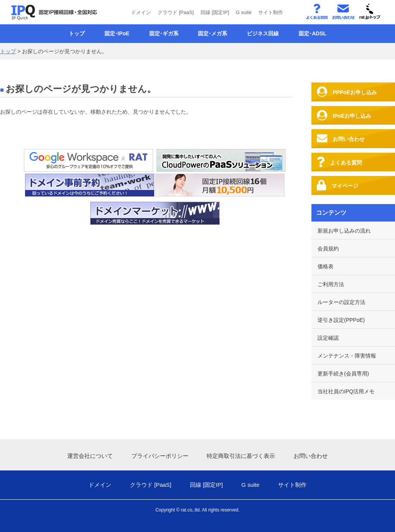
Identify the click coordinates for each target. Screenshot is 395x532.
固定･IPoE (117, 33)
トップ (77, 33)
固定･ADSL (312, 33)
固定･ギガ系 (164, 33)
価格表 (325, 266)
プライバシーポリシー (160, 456)
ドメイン (141, 12)
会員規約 (328, 249)
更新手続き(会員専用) (343, 374)
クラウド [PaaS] (176, 12)
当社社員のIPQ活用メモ (346, 391)
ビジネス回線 (263, 33)
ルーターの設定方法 (341, 302)
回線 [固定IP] (215, 12)
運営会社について (90, 456)
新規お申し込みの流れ (344, 231)
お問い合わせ (311, 456)
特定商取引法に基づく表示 (241, 456)
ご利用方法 (331, 284)
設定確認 (328, 338)
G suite (244, 12)
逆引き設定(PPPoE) (341, 320)
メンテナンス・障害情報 (347, 356)
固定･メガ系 (213, 33)
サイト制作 (271, 12)
